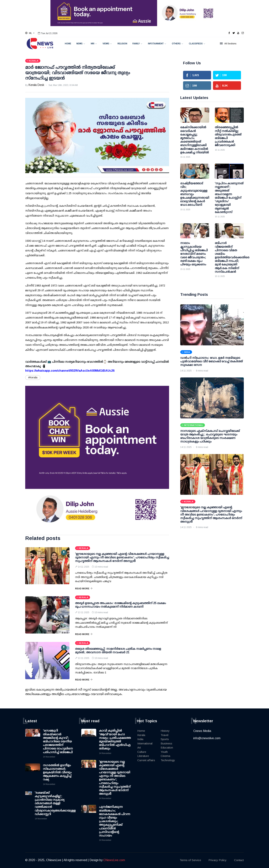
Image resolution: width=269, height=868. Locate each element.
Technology (168, 760)
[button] (30, 33)
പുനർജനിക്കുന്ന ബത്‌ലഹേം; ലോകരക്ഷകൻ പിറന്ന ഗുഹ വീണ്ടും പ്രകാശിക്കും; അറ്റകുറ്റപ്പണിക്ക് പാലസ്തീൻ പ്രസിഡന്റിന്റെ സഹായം (115, 821)
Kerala (141, 735)
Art (139, 748)
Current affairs (146, 760)
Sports (165, 739)
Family (136, 44)
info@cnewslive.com (207, 738)
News (79, 44)
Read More (84, 589)
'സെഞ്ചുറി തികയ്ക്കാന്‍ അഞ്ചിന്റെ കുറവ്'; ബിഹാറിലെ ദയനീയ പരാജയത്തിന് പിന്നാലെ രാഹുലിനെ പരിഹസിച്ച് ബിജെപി (58, 741)
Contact (239, 860)
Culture (142, 752)
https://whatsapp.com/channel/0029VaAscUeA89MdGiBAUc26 (70, 371)
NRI (93, 44)
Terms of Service (190, 860)
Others (176, 44)
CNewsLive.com (114, 860)
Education (167, 748)
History (165, 731)
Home (68, 44)
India (140, 739)
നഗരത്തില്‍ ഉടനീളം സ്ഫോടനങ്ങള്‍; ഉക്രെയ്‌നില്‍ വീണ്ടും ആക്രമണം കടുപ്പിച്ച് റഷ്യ (57, 772)
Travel (164, 735)
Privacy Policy (218, 860)
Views (106, 44)
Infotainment (156, 44)
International (145, 743)
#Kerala (33, 377)
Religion (122, 44)
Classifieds (196, 44)
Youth (164, 752)
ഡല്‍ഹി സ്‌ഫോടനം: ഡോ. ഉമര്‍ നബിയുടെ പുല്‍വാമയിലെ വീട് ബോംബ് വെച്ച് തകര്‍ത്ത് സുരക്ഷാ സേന (211, 361)
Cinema (165, 756)
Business (166, 743)
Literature (143, 756)
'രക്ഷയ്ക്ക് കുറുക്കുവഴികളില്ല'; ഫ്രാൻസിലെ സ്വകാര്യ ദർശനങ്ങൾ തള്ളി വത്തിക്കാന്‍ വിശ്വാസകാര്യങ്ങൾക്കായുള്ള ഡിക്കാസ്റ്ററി (55, 803)
